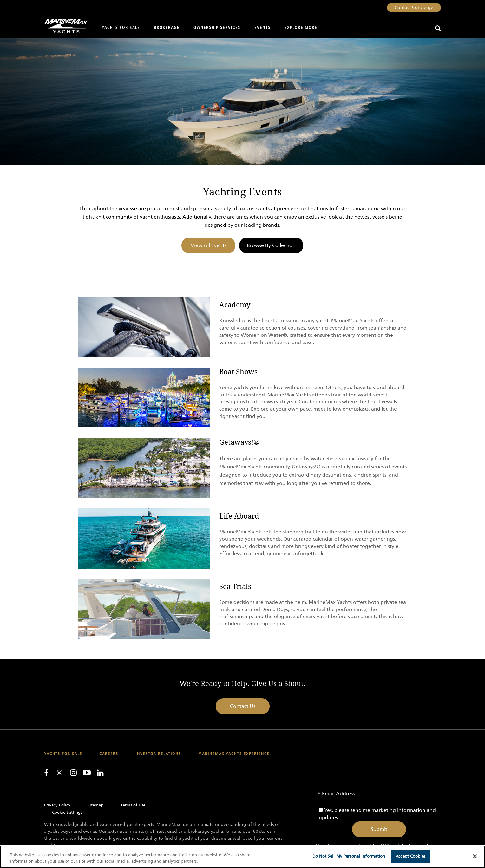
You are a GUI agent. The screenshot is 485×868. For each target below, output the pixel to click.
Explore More (301, 28)
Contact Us (243, 706)
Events (262, 28)
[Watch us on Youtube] (87, 773)
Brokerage (167, 28)
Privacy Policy (57, 805)
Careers (109, 754)
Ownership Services (217, 28)
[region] (242, 857)
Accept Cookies (410, 856)
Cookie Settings (67, 812)
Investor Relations (158, 754)
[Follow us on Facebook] (46, 773)
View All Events (209, 245)
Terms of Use (133, 805)
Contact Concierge (414, 7)
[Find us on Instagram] (73, 773)
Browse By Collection (271, 245)
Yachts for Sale (121, 28)
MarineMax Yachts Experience (234, 754)
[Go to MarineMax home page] (64, 26)
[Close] (475, 856)
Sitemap (95, 805)
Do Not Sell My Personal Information (349, 856)
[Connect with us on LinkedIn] (100, 773)
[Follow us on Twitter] (59, 773)
